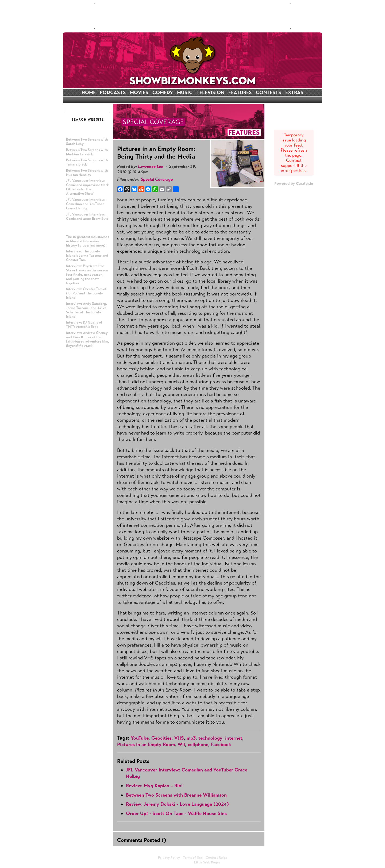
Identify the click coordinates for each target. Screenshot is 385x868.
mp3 (191, 738)
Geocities (161, 738)
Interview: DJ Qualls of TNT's (84, 325)
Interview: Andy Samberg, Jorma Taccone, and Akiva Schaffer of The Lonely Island (86, 310)
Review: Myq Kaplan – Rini (154, 786)
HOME (89, 93)
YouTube (140, 738)
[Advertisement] (192, 16)
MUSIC (185, 93)
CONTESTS (269, 93)
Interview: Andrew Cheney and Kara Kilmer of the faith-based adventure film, (88, 339)
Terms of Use (193, 858)
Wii (181, 744)
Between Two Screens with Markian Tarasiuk (87, 152)
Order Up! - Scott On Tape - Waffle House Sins (176, 813)
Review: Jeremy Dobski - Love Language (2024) (177, 804)
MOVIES (139, 93)
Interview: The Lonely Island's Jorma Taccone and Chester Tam (87, 256)
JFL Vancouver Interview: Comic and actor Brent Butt (87, 217)
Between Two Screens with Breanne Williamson (176, 795)
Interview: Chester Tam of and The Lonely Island (86, 293)
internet (234, 738)
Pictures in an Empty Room (146, 744)
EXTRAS (294, 93)
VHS (179, 738)
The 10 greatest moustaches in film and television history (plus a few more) (88, 241)
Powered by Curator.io (294, 183)
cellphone (198, 744)
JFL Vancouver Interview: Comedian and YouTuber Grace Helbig (86, 204)
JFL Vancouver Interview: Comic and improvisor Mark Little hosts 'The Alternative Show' (87, 187)
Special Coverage (157, 179)
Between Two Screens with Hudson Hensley (87, 173)
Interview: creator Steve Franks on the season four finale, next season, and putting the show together (87, 275)
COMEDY (163, 93)
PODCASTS (113, 93)
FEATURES (240, 93)
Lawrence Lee (151, 166)
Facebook (221, 744)
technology (210, 738)
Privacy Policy (169, 858)
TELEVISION (210, 93)
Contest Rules (216, 858)
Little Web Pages (207, 862)
